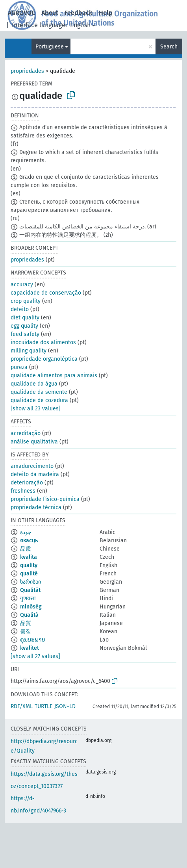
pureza (19, 367)
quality (29, 565)
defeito (20, 309)
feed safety (25, 334)
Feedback (79, 13)
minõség (31, 607)
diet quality (25, 318)
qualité (29, 574)
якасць (29, 541)
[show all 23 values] (36, 409)
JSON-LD (65, 706)
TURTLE (44, 706)
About (50, 13)
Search (169, 47)
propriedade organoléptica (44, 359)
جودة (26, 532)
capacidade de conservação (46, 293)
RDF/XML (22, 706)
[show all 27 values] (35, 656)
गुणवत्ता (28, 598)
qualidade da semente (39, 392)
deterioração (27, 483)
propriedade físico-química (45, 499)
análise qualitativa (34, 442)
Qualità (29, 615)
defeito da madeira (35, 474)
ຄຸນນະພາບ (33, 640)
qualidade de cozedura (39, 400)
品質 (26, 623)
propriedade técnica (36, 507)
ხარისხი (31, 582)
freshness (23, 491)
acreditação (26, 433)
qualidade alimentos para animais (54, 376)
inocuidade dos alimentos (43, 342)
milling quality (29, 351)
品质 (26, 549)
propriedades (27, 71)
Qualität (30, 590)
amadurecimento (32, 466)
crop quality (26, 301)
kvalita (29, 557)
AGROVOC (21, 13)
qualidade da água (34, 384)
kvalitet (30, 648)
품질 (26, 632)
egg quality (24, 326)
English (80, 25)
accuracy (22, 285)
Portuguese (50, 47)
